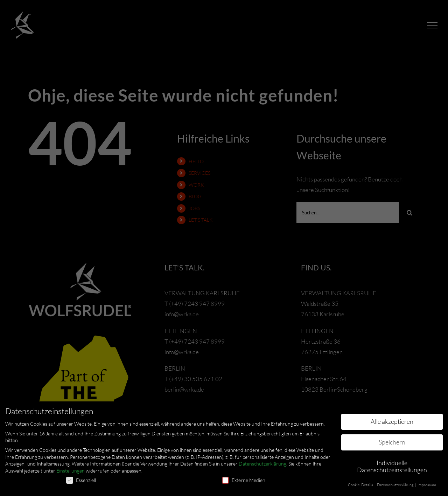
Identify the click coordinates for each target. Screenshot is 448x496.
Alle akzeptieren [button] (392, 421)
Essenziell (81, 480)
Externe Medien (244, 480)
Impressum (427, 485)
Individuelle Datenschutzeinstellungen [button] (392, 466)
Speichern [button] (392, 442)
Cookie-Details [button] (361, 485)
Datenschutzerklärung (262, 464)
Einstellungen (71, 471)
